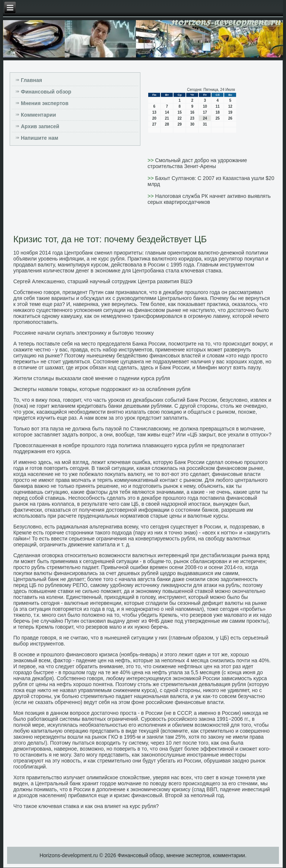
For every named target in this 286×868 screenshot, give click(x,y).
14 (167, 112)
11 (218, 106)
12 (230, 106)
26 (230, 118)
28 (167, 124)
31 (205, 124)
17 (205, 112)
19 (230, 112)
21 (167, 118)
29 (180, 124)
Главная (31, 80)
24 (205, 118)
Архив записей (40, 126)
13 (154, 112)
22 (180, 118)
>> (151, 160)
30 (192, 124)
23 (192, 118)
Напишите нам (39, 138)
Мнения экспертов (45, 103)
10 (205, 106)
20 (154, 118)
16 (192, 112)
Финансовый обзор (46, 92)
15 (180, 112)
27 (154, 124)
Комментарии (38, 115)
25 (218, 118)
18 (218, 112)
